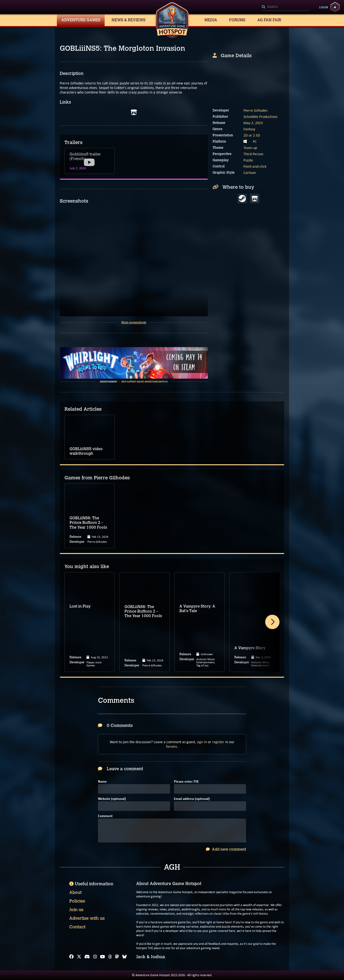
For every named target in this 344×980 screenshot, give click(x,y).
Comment (105, 816)
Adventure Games (81, 20)
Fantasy (249, 129)
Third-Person (253, 154)
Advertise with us (87, 918)
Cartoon (250, 173)
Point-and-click (255, 166)
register (218, 742)
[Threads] (110, 957)
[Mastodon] (117, 957)
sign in (202, 742)
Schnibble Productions (260, 117)
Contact (77, 927)
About (75, 892)
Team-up (250, 148)
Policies (77, 901)
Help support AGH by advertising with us (145, 382)
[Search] (286, 7)
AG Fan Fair (269, 20)
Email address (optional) (192, 799)
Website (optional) (112, 799)
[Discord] (87, 957)
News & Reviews (129, 20)
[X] (79, 957)
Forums (237, 20)
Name (102, 782)
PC (255, 141)
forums (172, 746)
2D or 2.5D (252, 135)
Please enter (186, 782)
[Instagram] (95, 957)
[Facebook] (71, 957)
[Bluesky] (124, 957)
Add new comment (226, 849)
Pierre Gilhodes (255, 110)
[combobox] (286, 7)
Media (211, 20)
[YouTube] (102, 957)
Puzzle (248, 160)
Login (324, 7)
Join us (76, 910)
